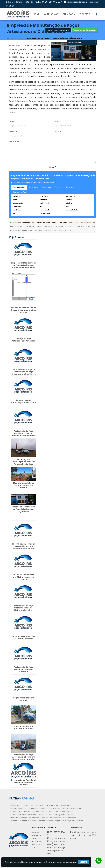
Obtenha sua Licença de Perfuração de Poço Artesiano (32, 821)
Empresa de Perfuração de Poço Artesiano (65, 809)
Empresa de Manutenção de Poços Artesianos (28, 809)
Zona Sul (58, 187)
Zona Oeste (46, 187)
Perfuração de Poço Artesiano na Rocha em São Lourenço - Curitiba (24, 757)
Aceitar (83, 862)
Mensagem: (15, 142)
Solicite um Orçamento (58, 30)
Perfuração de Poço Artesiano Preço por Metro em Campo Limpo (24, 433)
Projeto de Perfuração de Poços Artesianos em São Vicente (24, 310)
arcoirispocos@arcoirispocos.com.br (82, 2)
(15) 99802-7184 (57, 845)
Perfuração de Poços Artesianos (58, 806)
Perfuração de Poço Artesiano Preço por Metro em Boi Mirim (24, 608)
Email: (58, 122)
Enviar (52, 167)
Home (36, 14)
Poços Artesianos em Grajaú (24, 699)
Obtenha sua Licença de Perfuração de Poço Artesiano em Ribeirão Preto (24, 547)
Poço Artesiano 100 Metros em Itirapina (24, 727)
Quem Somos (51, 14)
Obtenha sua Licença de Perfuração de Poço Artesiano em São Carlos (24, 372)
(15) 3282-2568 (57, 842)
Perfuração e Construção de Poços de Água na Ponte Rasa (24, 462)
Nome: (13, 122)
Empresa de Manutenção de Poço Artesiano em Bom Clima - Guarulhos (24, 265)
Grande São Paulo (20, 192)
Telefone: (14, 132)
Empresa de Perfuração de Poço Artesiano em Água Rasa (24, 509)
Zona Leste (70, 187)
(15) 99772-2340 (55, 2)
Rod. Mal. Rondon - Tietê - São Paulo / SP (26, 2)
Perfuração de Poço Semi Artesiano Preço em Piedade (24, 782)
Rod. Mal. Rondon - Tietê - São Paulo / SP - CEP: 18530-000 (83, 835)
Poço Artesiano (16, 806)
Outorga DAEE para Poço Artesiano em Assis (24, 638)
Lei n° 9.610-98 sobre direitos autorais (57, 230)
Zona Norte (33, 187)
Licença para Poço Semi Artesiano (60, 815)
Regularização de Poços (34, 806)
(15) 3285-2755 (57, 839)
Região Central (19, 187)
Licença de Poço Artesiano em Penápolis (24, 340)
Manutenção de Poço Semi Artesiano (25, 818)
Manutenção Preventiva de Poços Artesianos (59, 818)
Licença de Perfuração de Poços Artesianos (27, 812)
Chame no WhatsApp (84, 30)
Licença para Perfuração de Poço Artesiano (27, 815)
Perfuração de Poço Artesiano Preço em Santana (24, 670)
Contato (85, 14)
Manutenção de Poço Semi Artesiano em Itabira (24, 485)
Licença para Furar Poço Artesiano (60, 812)
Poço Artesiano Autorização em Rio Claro (24, 401)
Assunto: (59, 132)
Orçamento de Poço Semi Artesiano (69, 821)
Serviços (69, 14)
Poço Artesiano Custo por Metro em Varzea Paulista (24, 577)
